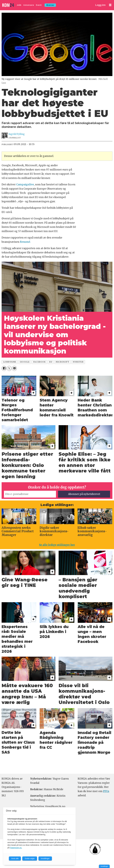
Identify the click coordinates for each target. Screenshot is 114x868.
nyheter (78, 362)
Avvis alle (15, 859)
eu (51, 362)
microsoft (62, 362)
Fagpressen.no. (16, 848)
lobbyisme (10, 362)
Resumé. (25, 242)
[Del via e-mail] (14, 368)
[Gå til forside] (8, 5)
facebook (39, 362)
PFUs (106, 791)
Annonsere (29, 5)
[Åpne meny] (110, 5)
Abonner (50, 5)
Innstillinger (104, 866)
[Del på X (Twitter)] (9, 368)
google (25, 362)
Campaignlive (25, 184)
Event (39, 5)
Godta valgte (30, 859)
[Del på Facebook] (4, 368)
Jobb (19, 5)
